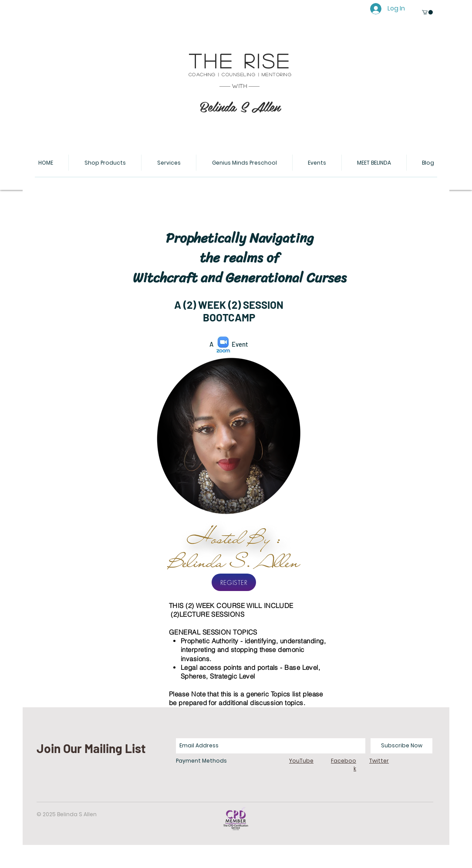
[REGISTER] (234, 582)
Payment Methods (201, 761)
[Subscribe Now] (401, 746)
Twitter (379, 761)
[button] (427, 12)
